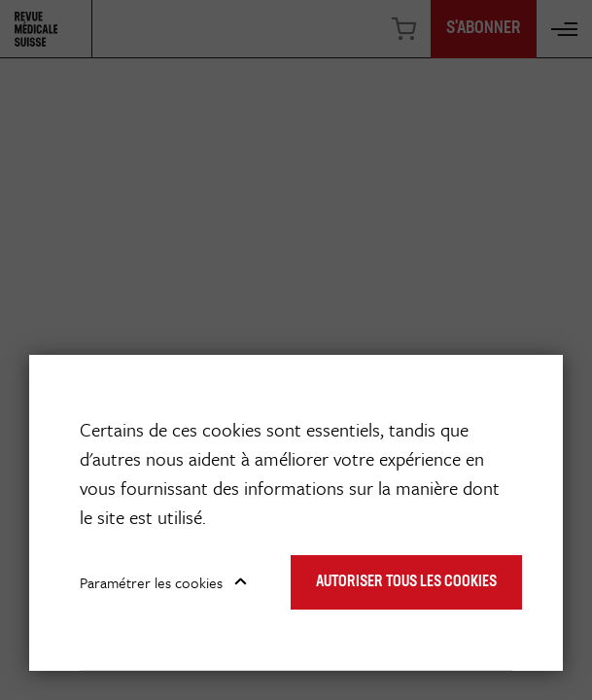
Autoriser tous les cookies (406, 582)
